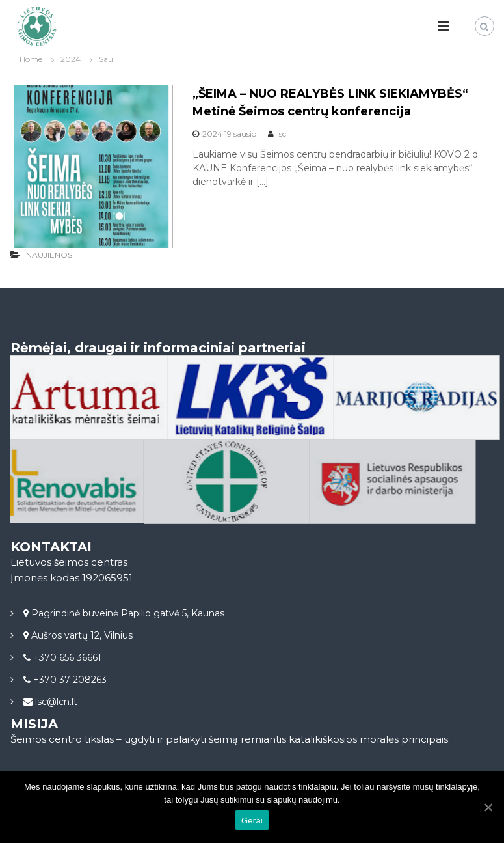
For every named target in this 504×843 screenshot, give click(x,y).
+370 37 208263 (69, 680)
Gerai (252, 821)
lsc (282, 134)
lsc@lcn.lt (55, 702)
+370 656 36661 (66, 657)
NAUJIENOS (49, 255)
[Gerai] (488, 807)
